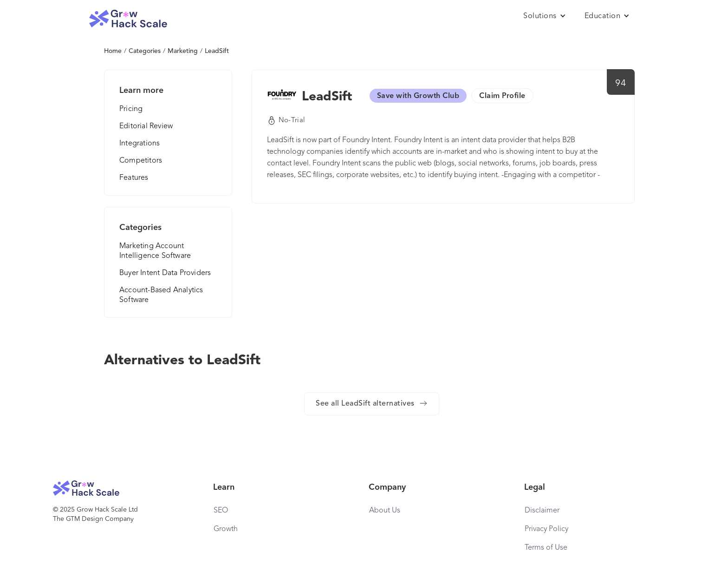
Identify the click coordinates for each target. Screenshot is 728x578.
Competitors (141, 161)
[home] (128, 19)
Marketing (183, 51)
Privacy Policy (546, 529)
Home (113, 51)
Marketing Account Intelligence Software (155, 251)
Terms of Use (546, 548)
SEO (221, 511)
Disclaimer (542, 511)
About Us (385, 511)
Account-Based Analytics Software (161, 295)
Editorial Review (146, 126)
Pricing (131, 109)
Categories (145, 51)
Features (134, 178)
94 (621, 84)
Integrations (140, 144)
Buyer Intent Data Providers (165, 273)
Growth (226, 529)
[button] (545, 16)
